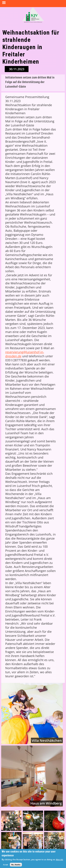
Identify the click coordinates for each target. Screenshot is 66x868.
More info (60, 861)
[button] (11, 821)
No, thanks (16, 866)
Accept (6, 866)
